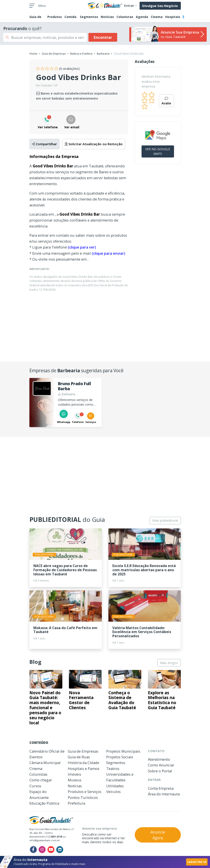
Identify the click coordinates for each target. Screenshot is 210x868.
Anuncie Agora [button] (158, 835)
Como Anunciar (161, 765)
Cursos (35, 786)
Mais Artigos (169, 663)
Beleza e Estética (81, 54)
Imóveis (74, 774)
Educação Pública (44, 803)
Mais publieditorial (165, 520)
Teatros (113, 769)
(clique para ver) (82, 247)
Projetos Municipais (123, 751)
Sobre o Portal (160, 771)
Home (33, 54)
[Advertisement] (105, 326)
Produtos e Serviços (85, 792)
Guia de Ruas (79, 757)
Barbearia (103, 54)
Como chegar (41, 780)
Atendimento (159, 759)
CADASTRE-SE (197, 862)
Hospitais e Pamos (84, 769)
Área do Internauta (164, 794)
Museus (75, 780)
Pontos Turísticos (83, 797)
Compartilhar (44, 144)
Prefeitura (76, 803)
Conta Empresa (161, 788)
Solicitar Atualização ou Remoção (94, 144)
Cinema (157, 17)
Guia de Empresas (54, 54)
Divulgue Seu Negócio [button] (160, 6)
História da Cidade (83, 763)
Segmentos (89, 17)
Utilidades (115, 786)
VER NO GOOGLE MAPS (158, 151)
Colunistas (125, 17)
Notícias (107, 17)
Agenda (142, 17)
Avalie (166, 101)
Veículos (113, 792)
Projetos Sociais (120, 757)
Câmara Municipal (45, 763)
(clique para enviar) (108, 253)
